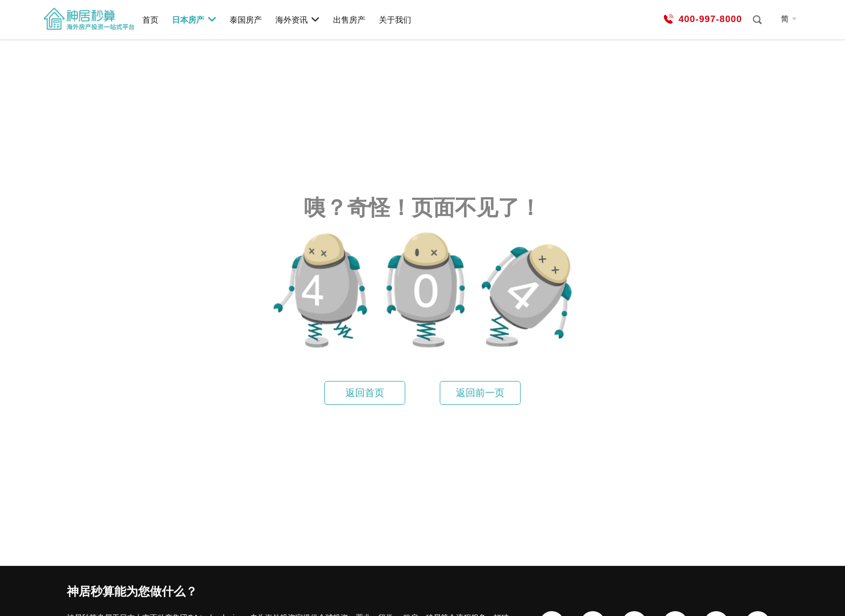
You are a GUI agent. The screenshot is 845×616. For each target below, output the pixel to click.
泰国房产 (246, 20)
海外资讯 (298, 19)
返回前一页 (480, 393)
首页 (150, 20)
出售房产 (349, 20)
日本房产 (194, 19)
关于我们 (395, 20)
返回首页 (365, 393)
